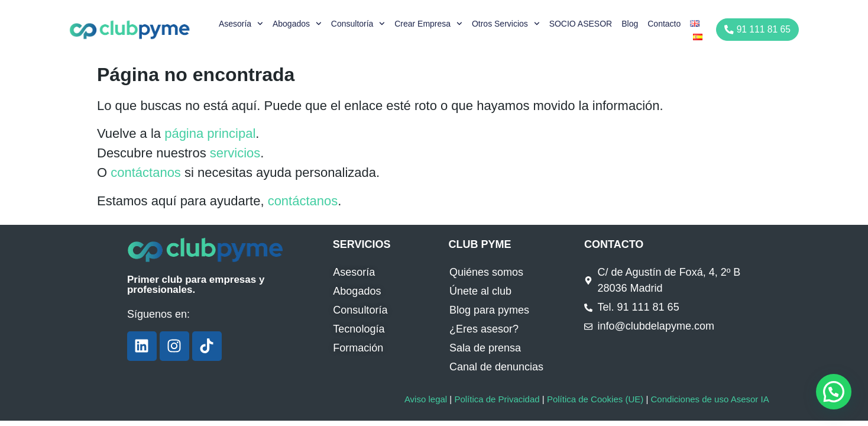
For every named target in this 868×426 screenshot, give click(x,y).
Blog (631, 24)
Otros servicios (508, 24)
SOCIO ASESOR (582, 24)
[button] (834, 392)
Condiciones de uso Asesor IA (710, 399)
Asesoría (243, 24)
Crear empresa (430, 24)
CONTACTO (614, 244)
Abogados (299, 24)
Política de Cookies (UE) (595, 399)
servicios (235, 153)
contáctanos (146, 172)
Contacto (666, 24)
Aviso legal (426, 399)
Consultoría (360, 24)
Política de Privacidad (497, 399)
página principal (210, 133)
